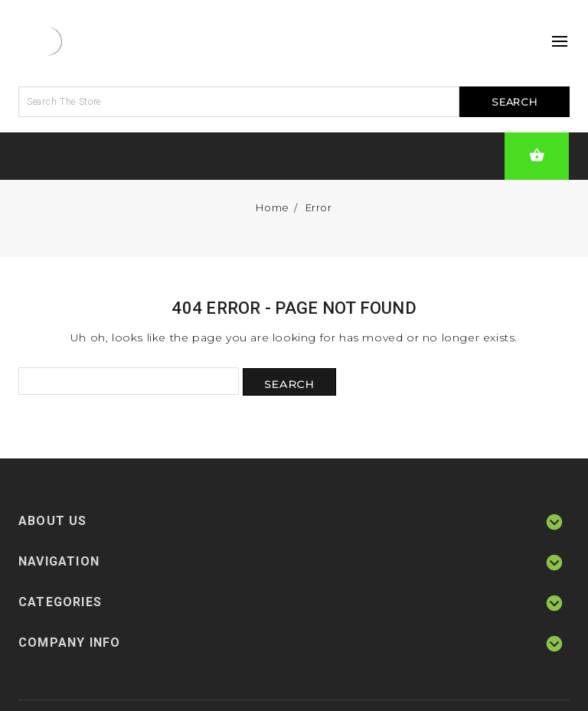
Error (319, 207)
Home (272, 207)
